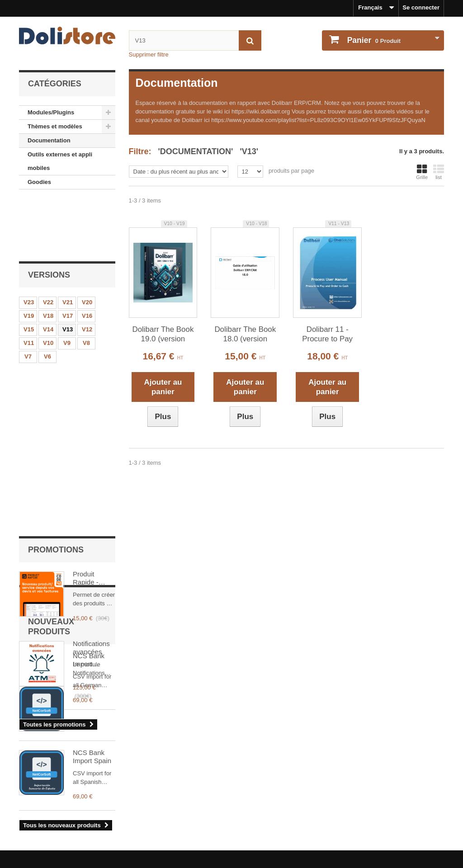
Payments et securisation (54, 847)
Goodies (39, 182)
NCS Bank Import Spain (92, 649)
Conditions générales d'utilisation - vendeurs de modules (99, 823)
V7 (28, 298)
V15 (29, 271)
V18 (48, 257)
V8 (86, 285)
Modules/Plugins (51, 112)
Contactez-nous (41, 835)
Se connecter (421, 7)
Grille (422, 172)
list (439, 172)
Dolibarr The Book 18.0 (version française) (245, 335)
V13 (68, 271)
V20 (87, 244)
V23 (29, 244)
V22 (48, 244)
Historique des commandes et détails (290, 799)
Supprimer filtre (149, 54)
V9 (67, 285)
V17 (68, 257)
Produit (373, 40)
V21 (68, 244)
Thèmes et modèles (55, 126)
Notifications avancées (91, 431)
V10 (48, 285)
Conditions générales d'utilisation (66, 811)
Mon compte (261, 784)
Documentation (49, 140)
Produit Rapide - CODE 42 (87, 362)
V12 (87, 271)
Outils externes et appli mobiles (60, 161)
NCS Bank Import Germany (89, 579)
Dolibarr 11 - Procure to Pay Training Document (327, 335)
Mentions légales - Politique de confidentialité (83, 799)
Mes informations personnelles (281, 811)
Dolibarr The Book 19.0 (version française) (163, 335)
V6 (47, 298)
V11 (29, 285)
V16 (87, 257)
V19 (29, 257)
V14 (48, 271)
